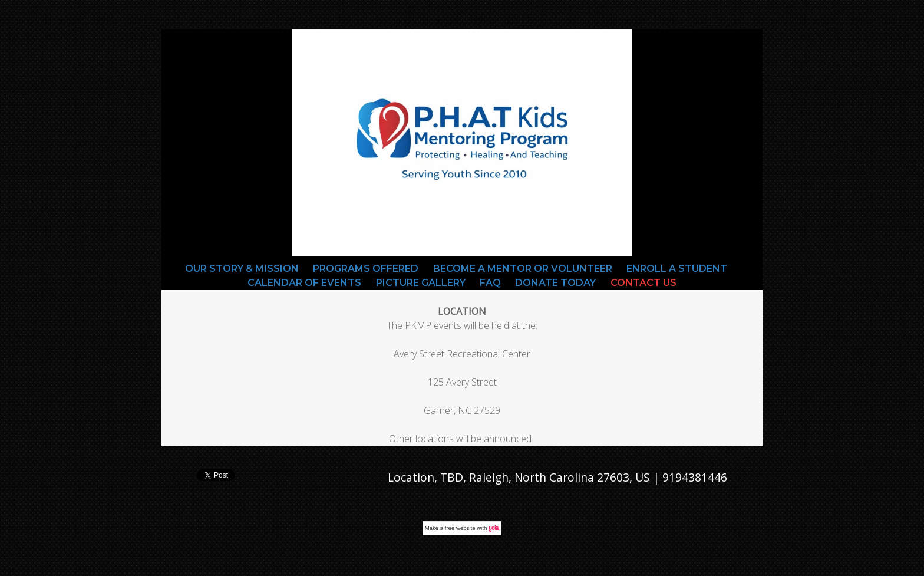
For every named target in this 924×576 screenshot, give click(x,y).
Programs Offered (366, 269)
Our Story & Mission (242, 269)
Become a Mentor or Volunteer (523, 269)
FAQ (490, 283)
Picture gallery (421, 283)
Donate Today (555, 283)
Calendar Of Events (304, 283)
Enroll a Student (677, 269)
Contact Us (643, 283)
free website (460, 528)
